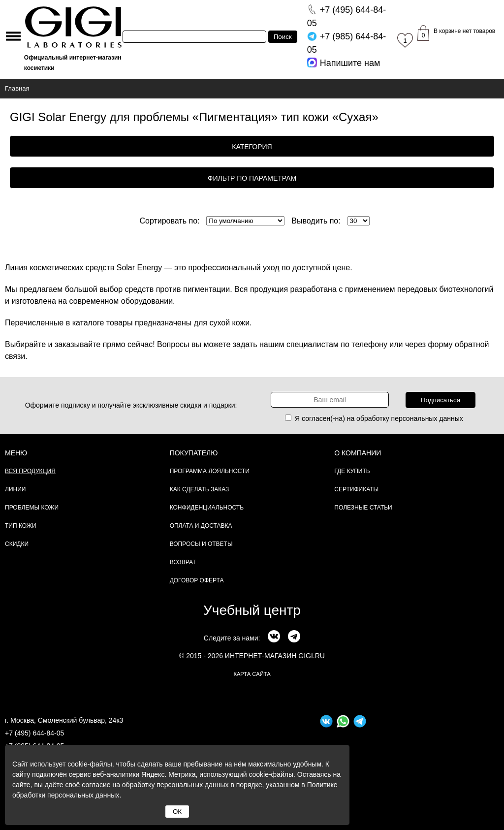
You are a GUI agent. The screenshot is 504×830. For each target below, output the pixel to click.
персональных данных (427, 418)
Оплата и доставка (201, 526)
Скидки (17, 544)
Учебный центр (252, 610)
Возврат (183, 562)
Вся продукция (30, 471)
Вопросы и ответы (201, 544)
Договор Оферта (197, 580)
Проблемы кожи (32, 508)
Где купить (352, 471)
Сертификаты (356, 489)
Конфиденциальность (207, 508)
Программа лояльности (210, 471)
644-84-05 (347, 16)
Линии (15, 489)
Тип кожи (21, 526)
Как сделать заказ (200, 489)
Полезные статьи (363, 508)
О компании (358, 453)
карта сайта (252, 674)
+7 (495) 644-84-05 (34, 733)
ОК (177, 812)
